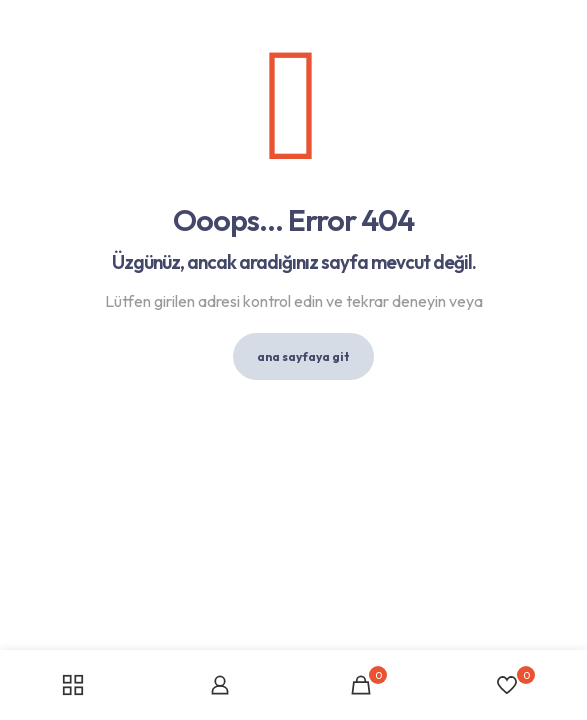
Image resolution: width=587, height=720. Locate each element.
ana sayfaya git (303, 356)
